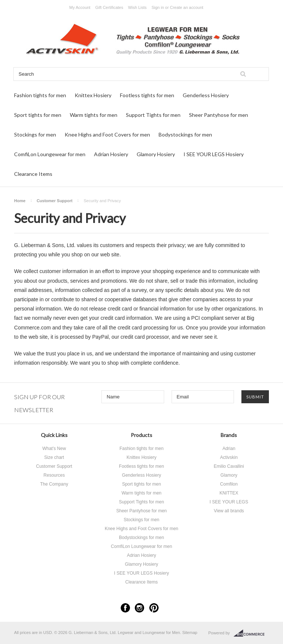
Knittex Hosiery (93, 95)
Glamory (229, 475)
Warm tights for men (94, 115)
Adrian (229, 448)
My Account (80, 7)
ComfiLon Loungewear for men (50, 154)
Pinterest (154, 608)
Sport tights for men (38, 115)
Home (20, 201)
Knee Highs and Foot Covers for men (107, 134)
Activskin (229, 457)
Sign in (158, 7)
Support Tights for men (153, 115)
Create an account (186, 7)
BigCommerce (251, 633)
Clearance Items (33, 174)
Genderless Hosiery (206, 95)
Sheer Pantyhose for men (219, 115)
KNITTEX (229, 493)
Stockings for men (35, 134)
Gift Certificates (109, 7)
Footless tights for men (147, 95)
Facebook (125, 608)
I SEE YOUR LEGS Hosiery (214, 154)
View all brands (229, 511)
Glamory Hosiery (156, 154)
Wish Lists (137, 7)
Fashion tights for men (40, 95)
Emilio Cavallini (229, 466)
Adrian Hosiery (111, 154)
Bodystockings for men (185, 134)
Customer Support (55, 201)
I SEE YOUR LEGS (229, 502)
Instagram (139, 608)
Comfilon (229, 484)
